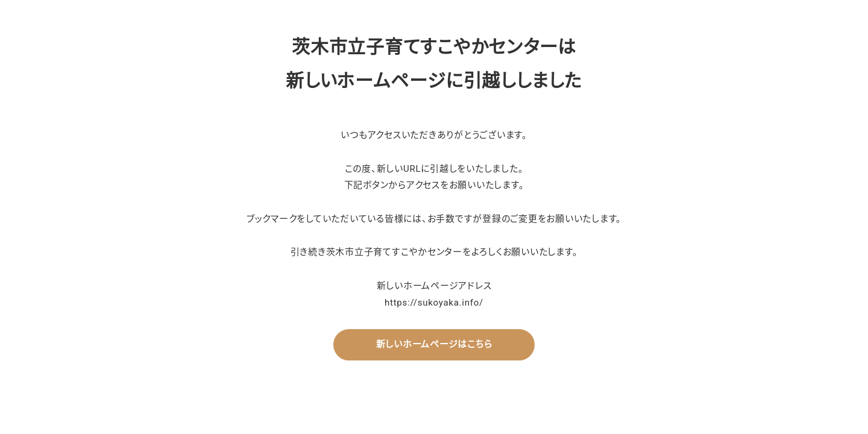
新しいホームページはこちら (434, 344)
